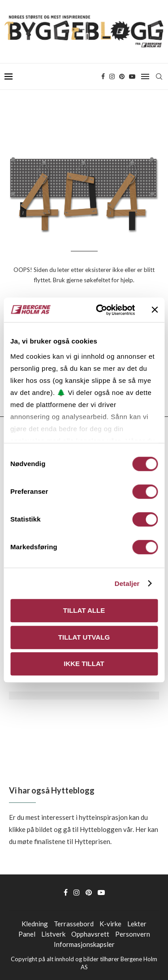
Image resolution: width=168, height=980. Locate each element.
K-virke (110, 924)
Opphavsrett (90, 934)
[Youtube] (132, 76)
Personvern (133, 934)
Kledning (35, 924)
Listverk (53, 934)
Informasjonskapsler (84, 944)
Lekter (137, 924)
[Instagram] (112, 76)
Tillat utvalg (84, 637)
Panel (27, 934)
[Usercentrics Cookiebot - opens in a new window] (100, 310)
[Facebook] (103, 76)
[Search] (159, 76)
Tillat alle (84, 610)
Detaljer (127, 583)
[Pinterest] (122, 76)
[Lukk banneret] (155, 310)
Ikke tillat (84, 664)
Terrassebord (74, 924)
